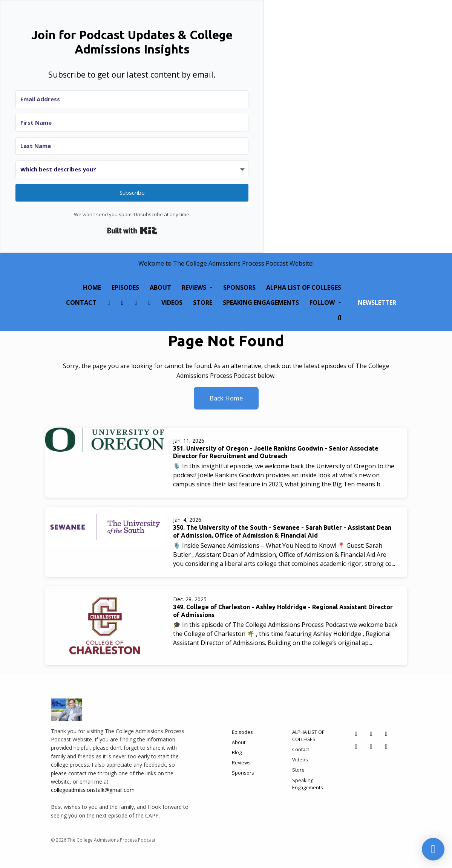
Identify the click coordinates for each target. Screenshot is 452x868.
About (160, 287)
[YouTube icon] (386, 746)
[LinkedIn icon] (356, 746)
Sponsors (239, 287)
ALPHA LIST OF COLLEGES (304, 287)
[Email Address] (132, 99)
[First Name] (132, 123)
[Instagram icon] (371, 734)
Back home (226, 398)
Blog (237, 752)
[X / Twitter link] (136, 303)
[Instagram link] (122, 303)
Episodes (125, 287)
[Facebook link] (109, 303)
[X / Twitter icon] (386, 734)
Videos (172, 303)
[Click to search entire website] (340, 318)
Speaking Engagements (261, 303)
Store (203, 303)
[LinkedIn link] (149, 303)
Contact (81, 303)
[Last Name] (132, 146)
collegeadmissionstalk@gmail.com (93, 790)
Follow (323, 303)
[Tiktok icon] (371, 746)
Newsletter (377, 303)
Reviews (195, 287)
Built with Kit (132, 231)
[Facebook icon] (356, 734)
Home (92, 287)
